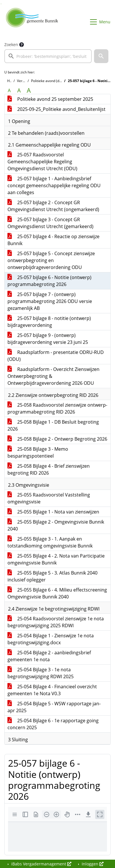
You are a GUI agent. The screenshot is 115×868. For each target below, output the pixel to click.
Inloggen (92, 864)
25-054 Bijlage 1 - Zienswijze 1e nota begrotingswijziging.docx (51, 639)
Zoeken (11, 44)
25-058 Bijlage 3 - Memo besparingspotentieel (38, 452)
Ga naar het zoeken (1, 4)
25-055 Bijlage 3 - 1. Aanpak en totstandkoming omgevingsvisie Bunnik (50, 542)
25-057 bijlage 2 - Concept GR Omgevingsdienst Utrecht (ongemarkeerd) (53, 206)
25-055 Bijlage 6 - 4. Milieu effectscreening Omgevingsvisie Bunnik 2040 (57, 593)
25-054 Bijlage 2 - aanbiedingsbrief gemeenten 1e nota (49, 656)
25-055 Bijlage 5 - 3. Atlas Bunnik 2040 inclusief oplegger (52, 576)
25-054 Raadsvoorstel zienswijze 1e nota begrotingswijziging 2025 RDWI (56, 622)
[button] (101, 56)
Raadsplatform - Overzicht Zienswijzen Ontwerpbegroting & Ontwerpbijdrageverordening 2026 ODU (53, 376)
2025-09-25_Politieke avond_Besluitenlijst (56, 109)
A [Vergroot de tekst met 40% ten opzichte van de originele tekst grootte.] (29, 90)
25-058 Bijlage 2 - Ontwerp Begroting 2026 (57, 439)
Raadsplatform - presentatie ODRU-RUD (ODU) (56, 356)
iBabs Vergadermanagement (41, 864)
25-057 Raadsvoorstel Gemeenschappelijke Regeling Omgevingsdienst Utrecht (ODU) (42, 162)
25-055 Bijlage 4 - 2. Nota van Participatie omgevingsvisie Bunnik (56, 559)
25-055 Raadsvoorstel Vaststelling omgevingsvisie (49, 498)
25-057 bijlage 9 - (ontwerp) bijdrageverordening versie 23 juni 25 (48, 339)
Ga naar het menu (2, 4)
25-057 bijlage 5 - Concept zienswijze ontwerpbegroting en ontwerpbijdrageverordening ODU (51, 260)
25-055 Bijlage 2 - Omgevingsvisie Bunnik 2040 (56, 525)
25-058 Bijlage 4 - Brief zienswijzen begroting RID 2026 (49, 469)
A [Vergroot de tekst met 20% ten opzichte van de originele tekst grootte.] (19, 90)
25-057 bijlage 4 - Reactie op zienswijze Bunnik (53, 240)
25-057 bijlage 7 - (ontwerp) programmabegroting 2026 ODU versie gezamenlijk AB (50, 301)
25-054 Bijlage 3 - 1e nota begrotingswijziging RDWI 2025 (41, 673)
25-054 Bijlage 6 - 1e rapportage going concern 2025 (53, 724)
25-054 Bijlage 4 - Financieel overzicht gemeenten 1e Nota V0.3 (52, 690)
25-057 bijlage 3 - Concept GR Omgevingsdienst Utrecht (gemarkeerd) (50, 223)
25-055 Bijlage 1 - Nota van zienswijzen (53, 512)
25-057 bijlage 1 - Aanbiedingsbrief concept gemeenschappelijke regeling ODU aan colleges (54, 185)
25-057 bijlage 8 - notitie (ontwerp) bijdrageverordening (49, 322)
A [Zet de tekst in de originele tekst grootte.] (9, 90)
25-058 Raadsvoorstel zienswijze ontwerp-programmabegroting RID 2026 (57, 408)
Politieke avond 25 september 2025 (50, 99)
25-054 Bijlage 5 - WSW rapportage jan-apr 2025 (54, 707)
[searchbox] (48, 56)
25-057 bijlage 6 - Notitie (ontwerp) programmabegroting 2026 (49, 281)
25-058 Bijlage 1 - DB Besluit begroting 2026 (53, 425)
